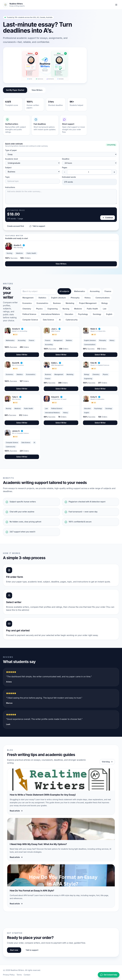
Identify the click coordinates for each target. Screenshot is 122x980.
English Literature (58, 298)
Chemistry (27, 309)
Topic (7, 177)
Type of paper (11, 150)
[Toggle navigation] (116, 5)
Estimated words (69, 177)
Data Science (48, 320)
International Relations (51, 314)
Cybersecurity (72, 320)
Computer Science (30, 320)
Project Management (88, 303)
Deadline (66, 159)
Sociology (97, 314)
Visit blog (107, 762)
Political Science (29, 314)
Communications (103, 298)
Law (105, 309)
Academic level (11, 159)
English (109, 314)
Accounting (95, 291)
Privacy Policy (9, 975)
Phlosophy (75, 298)
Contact (27, 975)
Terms (19, 975)
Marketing (70, 303)
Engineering (53, 309)
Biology (105, 303)
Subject (8, 168)
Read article (16, 811)
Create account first (16, 226)
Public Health (92, 309)
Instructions (10, 187)
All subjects (64, 291)
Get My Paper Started (15, 90)
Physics (39, 309)
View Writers (37, 90)
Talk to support (37, 226)
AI (60, 320)
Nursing (66, 309)
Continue (108, 218)
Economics (27, 303)
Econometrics (42, 303)
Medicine (78, 309)
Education (69, 314)
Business (57, 303)
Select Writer (22, 355)
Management (28, 298)
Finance (108, 291)
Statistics (42, 298)
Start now (14, 950)
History (87, 298)
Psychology (83, 314)
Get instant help (109, 975)
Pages (65, 168)
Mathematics (79, 291)
